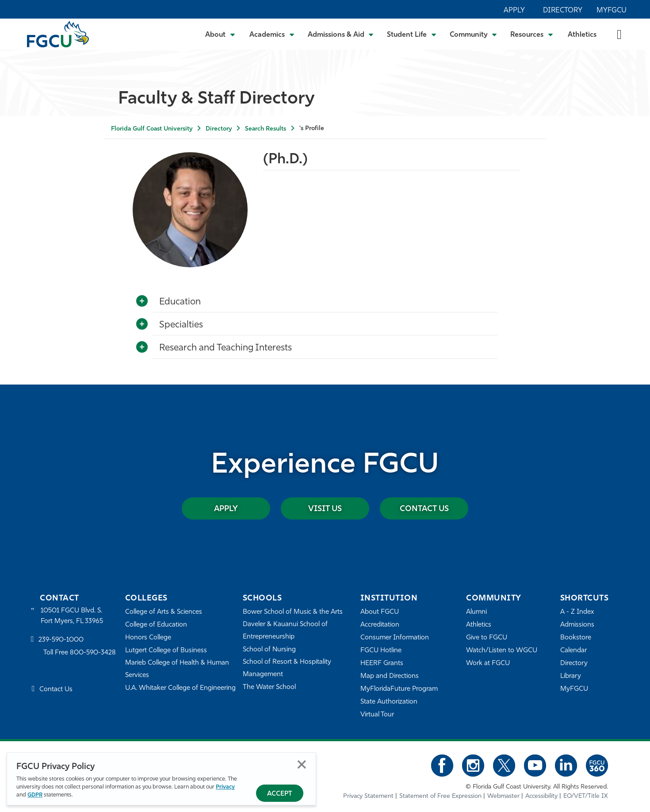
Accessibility (541, 796)
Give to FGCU (487, 638)
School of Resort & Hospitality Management (287, 668)
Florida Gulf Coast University (152, 129)
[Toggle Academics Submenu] (272, 34)
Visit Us (325, 509)
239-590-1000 (61, 640)
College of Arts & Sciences (164, 612)
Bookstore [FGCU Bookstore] (576, 638)
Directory (563, 11)
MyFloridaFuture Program (399, 689)
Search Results (266, 129)
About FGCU (380, 612)
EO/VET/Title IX (586, 796)
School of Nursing (269, 650)
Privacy (225, 787)
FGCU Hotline (381, 651)
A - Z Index (577, 612)
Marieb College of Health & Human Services (177, 669)
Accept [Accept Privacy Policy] (280, 794)
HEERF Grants (382, 664)
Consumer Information (395, 638)
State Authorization (389, 702)
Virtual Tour (377, 715)
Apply (514, 11)
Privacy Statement (368, 796)
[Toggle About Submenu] (221, 34)
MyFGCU (612, 11)
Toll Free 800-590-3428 (80, 653)
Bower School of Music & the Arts (293, 612)
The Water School (269, 687)
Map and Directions (390, 676)
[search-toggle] (619, 34)
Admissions (577, 625)
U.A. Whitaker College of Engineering (180, 688)
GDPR (35, 795)
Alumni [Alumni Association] (476, 612)
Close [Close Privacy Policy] (302, 764)
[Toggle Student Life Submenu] (412, 34)
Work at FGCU (488, 664)
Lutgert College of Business (166, 651)
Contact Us (424, 509)
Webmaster (503, 796)
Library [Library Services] (571, 676)
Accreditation (380, 625)
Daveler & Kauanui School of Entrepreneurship (285, 631)
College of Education (156, 625)
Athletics (582, 35)
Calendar (574, 651)
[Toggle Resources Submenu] (532, 34)
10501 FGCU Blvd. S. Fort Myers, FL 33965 (72, 616)
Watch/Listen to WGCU (502, 651)
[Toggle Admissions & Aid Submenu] (341, 34)
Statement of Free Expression (440, 796)
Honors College (148, 638)
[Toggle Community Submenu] (474, 34)
